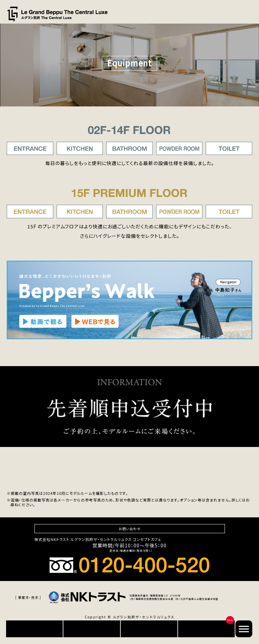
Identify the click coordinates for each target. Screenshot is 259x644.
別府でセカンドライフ (206, 629)
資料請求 (34, 629)
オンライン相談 (149, 629)
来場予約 (92, 629)
